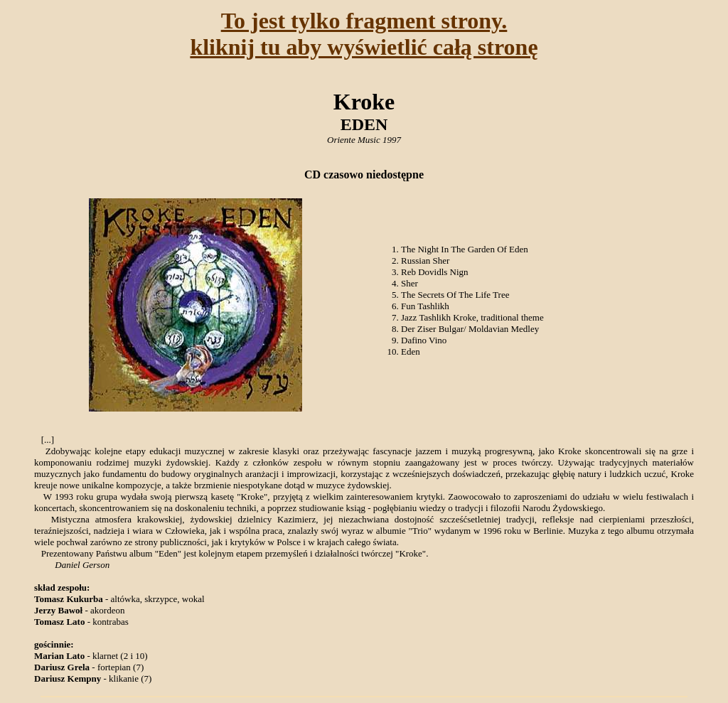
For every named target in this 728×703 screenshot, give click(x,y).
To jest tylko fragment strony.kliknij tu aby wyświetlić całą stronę (364, 34)
